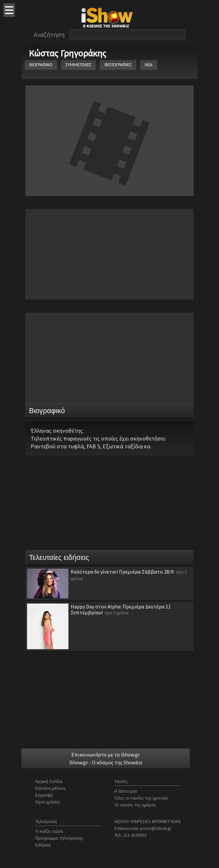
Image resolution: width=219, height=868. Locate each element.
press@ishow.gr (156, 828)
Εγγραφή (44, 795)
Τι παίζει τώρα (49, 831)
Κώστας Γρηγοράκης (67, 53)
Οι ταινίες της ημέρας (135, 805)
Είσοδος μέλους (51, 788)
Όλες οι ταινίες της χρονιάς (141, 798)
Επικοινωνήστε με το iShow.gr (106, 755)
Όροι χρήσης (48, 802)
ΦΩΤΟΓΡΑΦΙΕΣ (118, 65)
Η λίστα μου (126, 791)
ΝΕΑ (149, 65)
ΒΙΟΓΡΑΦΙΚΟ (41, 65)
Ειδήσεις (43, 845)
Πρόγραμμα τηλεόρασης (59, 838)
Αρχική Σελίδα (49, 781)
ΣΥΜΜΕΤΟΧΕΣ (79, 65)
